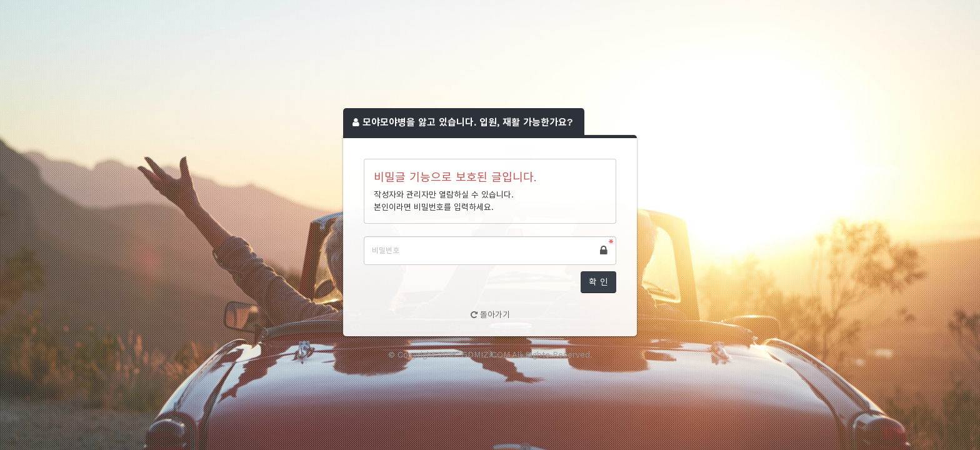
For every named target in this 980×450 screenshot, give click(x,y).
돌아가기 (490, 315)
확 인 (598, 282)
